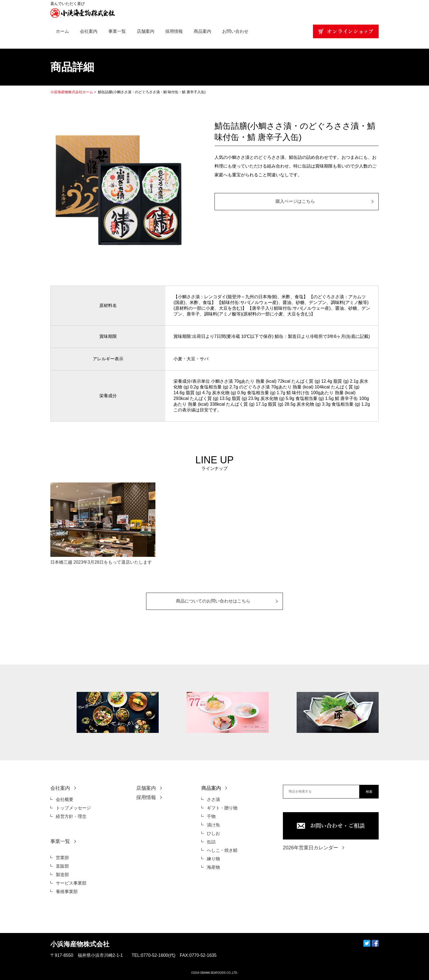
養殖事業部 (67, 892)
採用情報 (174, 31)
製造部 (62, 875)
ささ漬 (213, 799)
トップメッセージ (73, 808)
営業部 (62, 858)
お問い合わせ (235, 31)
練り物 (213, 859)
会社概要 (65, 799)
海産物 (213, 867)
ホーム (62, 31)
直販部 (62, 866)
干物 (211, 816)
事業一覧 (117, 31)
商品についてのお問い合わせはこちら (213, 601)
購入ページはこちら (295, 201)
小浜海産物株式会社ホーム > (74, 92)
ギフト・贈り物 (222, 808)
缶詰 (211, 842)
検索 (369, 792)
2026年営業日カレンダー (311, 848)
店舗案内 (146, 31)
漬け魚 (213, 825)
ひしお (213, 833)
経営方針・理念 (71, 816)
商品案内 (202, 31)
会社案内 (89, 31)
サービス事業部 (71, 883)
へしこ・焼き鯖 (222, 850)
